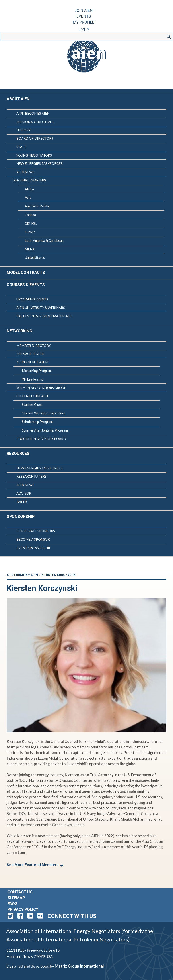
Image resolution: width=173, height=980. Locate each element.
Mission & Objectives (35, 122)
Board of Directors (35, 138)
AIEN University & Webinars (41, 308)
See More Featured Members (33, 865)
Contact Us (20, 892)
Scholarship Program (37, 422)
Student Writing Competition (43, 413)
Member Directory (34, 346)
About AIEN (18, 99)
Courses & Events (26, 285)
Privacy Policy (23, 909)
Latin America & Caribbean (44, 240)
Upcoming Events (32, 299)
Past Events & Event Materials (44, 316)
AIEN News (25, 172)
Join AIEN (84, 10)
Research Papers (31, 476)
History (23, 130)
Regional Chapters (30, 180)
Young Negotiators (34, 155)
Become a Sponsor (33, 539)
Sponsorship (21, 516)
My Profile (84, 22)
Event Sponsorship (34, 548)
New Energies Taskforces (39, 163)
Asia (28, 197)
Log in (84, 29)
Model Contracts (26, 272)
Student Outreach (32, 396)
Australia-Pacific (37, 206)
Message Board (30, 354)
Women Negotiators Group (41, 388)
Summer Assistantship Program (45, 430)
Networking (19, 331)
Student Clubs (32, 405)
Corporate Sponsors (36, 531)
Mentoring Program (37, 371)
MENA (30, 249)
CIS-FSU (31, 223)
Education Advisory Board (41, 439)
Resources (18, 453)
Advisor (24, 493)
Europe (30, 232)
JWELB (22, 502)
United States (35, 257)
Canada (30, 215)
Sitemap (16, 898)
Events (84, 16)
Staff (21, 147)
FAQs (13, 904)
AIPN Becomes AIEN (33, 113)
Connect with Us (72, 916)
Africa (29, 189)
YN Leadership (33, 379)
